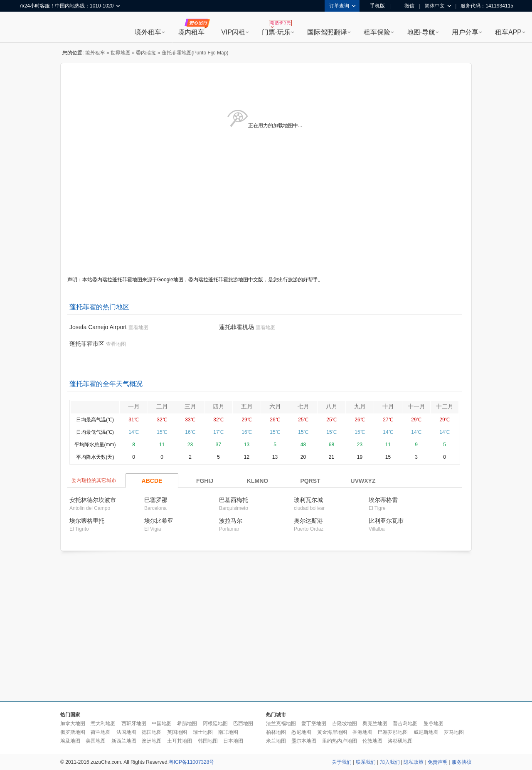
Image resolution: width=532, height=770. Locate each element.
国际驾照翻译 (327, 32)
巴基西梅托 (234, 500)
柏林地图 (276, 732)
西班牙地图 (134, 723)
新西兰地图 (124, 741)
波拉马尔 (231, 521)
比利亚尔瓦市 (386, 521)
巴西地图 (243, 723)
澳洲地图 (152, 741)
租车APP (508, 32)
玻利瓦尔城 (308, 500)
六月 (275, 406)
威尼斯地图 (426, 732)
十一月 (416, 406)
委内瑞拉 (146, 53)
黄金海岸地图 (332, 732)
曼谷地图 (433, 723)
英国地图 (177, 732)
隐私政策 (414, 762)
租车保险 (377, 32)
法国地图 (126, 732)
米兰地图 (276, 741)
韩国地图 (208, 741)
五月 (247, 406)
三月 (190, 406)
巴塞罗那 (156, 500)
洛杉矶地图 (400, 741)
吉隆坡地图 (345, 723)
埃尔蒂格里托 (87, 521)
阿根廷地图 (215, 723)
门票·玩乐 (276, 32)
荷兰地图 (101, 732)
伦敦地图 (372, 741)
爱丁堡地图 (314, 723)
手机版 (374, 6)
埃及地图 (70, 741)
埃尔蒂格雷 (383, 500)
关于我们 (342, 762)
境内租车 (191, 32)
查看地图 (138, 327)
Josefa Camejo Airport (98, 327)
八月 (332, 406)
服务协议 (462, 762)
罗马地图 (454, 732)
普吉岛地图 (405, 723)
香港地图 (362, 732)
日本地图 (233, 741)
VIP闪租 (233, 32)
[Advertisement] (222, 627)
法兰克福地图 (281, 723)
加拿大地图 (73, 723)
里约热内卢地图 (340, 741)
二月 (162, 406)
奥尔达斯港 (308, 521)
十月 (388, 406)
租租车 (30, 28)
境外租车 (148, 32)
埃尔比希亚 (159, 521)
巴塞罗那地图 (393, 732)
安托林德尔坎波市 (93, 500)
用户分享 (465, 32)
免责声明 (438, 762)
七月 (303, 406)
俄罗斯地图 (73, 732)
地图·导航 (421, 32)
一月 (134, 406)
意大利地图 (103, 723)
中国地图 (162, 723)
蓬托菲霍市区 (87, 344)
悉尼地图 (301, 732)
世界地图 (121, 53)
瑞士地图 (203, 732)
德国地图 (152, 732)
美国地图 (96, 741)
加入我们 (390, 762)
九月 (360, 406)
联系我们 (366, 762)
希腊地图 (187, 723)
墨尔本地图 (304, 741)
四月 (219, 406)
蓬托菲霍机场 (236, 327)
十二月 (445, 406)
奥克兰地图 (375, 723)
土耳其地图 (180, 741)
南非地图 (228, 732)
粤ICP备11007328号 (191, 762)
